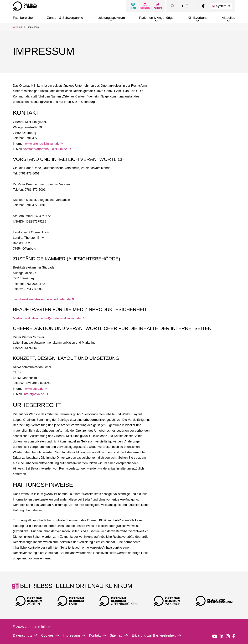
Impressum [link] (33, 27)
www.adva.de (36, 389)
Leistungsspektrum (111, 18)
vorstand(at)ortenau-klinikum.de (47, 149)
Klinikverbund (198, 18)
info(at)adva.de (36, 394)
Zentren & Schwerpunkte (65, 18)
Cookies (50, 635)
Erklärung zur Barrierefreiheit (156, 635)
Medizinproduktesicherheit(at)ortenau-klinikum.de (49, 318)
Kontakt (97, 635)
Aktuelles (228, 18)
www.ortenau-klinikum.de (44, 144)
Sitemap (119, 635)
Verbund (17, 27)
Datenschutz (25, 635)
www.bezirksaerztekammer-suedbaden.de (43, 299)
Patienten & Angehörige (156, 18)
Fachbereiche (23, 18)
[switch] (204, 6)
